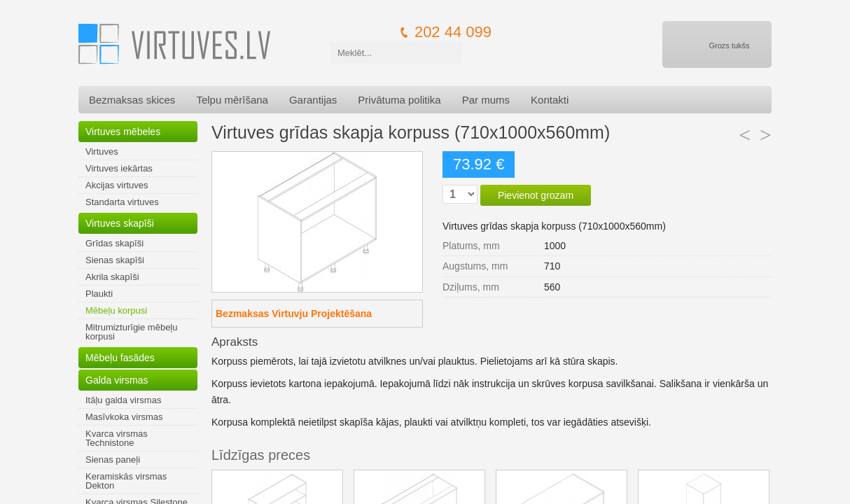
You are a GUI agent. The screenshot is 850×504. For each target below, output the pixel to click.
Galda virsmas (117, 380)
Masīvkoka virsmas (124, 417)
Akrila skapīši (112, 277)
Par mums (486, 100)
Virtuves (102, 152)
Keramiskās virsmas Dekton (126, 481)
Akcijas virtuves (117, 185)
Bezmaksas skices (132, 100)
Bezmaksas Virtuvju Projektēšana (294, 314)
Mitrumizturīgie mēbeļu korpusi (132, 332)
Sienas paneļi (113, 460)
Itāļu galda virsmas (123, 400)
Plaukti (99, 294)
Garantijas (313, 100)
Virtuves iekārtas (119, 168)
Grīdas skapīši (114, 243)
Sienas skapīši (115, 260)
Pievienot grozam (536, 195)
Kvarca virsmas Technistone (117, 438)
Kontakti (550, 100)
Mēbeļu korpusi (116, 310)
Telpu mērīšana (232, 100)
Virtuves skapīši (120, 223)
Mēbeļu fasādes (120, 358)
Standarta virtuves (122, 202)
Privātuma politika (399, 100)
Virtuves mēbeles (123, 132)
